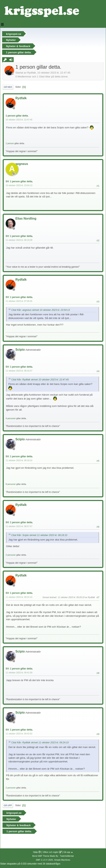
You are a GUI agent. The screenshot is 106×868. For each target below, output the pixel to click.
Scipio (20, 350)
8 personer (11, 484)
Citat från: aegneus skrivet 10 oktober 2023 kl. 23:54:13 (41, 310)
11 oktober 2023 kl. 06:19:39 (19, 240)
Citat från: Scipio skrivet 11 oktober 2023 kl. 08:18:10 (39, 535)
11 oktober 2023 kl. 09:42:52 (19, 734)
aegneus (22, 164)
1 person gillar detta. (17, 116)
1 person (10, 143)
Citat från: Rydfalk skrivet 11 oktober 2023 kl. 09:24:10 (40, 743)
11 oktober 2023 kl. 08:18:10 (19, 460)
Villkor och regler (50, 852)
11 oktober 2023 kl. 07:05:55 (19, 301)
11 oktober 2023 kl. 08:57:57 (19, 526)
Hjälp (36, 852)
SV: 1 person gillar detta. (19, 181)
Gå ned (8, 87)
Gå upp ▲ (68, 852)
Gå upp (8, 805)
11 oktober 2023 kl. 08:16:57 (19, 371)
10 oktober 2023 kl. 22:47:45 (19, 120)
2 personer (11, 555)
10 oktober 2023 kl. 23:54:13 (19, 185)
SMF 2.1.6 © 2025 (44, 860)
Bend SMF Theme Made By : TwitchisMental (53, 856)
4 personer (11, 418)
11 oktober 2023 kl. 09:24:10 (19, 597)
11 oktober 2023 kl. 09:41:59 (19, 673)
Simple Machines (62, 860)
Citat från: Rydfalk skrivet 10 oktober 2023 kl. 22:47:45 (40, 380)
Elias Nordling (26, 219)
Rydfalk (21, 98)
